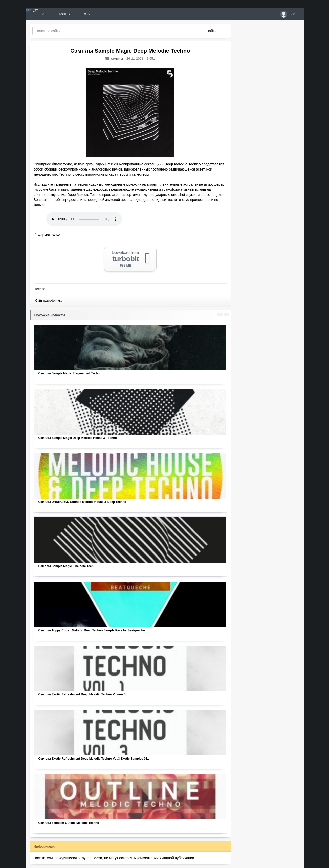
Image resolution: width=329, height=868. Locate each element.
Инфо (64, 14)
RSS (103, 14)
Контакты (84, 14)
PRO (41, 14)
